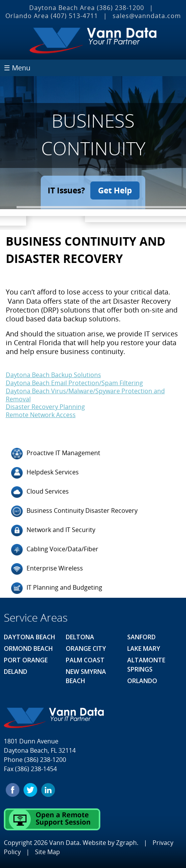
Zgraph (126, 843)
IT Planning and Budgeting (57, 588)
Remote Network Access (41, 415)
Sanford (141, 637)
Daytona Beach (30, 637)
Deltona (80, 637)
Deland (16, 672)
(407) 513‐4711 (74, 16)
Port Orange (26, 660)
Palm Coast (85, 660)
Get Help (115, 190)
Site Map (47, 852)
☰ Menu (17, 68)
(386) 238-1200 (120, 8)
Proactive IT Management (56, 454)
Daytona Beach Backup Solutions (53, 375)
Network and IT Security (53, 530)
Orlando (142, 681)
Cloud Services (40, 492)
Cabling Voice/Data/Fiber (55, 550)
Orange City (86, 649)
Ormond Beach (28, 649)
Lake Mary (144, 649)
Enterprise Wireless (47, 569)
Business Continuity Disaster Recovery (74, 511)
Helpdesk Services (45, 473)
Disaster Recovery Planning (45, 407)
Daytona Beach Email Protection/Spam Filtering (74, 383)
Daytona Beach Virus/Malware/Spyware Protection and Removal (85, 395)
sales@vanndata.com (147, 16)
